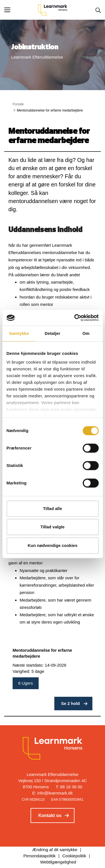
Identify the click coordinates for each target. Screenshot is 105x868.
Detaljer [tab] (53, 333)
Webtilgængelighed (58, 862)
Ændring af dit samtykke (55, 850)
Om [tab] (86, 333)
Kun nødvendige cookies (53, 545)
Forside (18, 104)
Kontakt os (50, 815)
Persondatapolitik (40, 856)
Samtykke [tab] (19, 333)
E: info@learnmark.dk (52, 793)
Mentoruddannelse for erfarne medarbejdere (42, 653)
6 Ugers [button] (26, 683)
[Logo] (53, 10)
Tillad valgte (52, 527)
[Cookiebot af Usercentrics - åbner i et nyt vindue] (75, 318)
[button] (21, 10)
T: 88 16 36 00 (69, 787)
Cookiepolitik (74, 856)
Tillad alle (52, 508)
